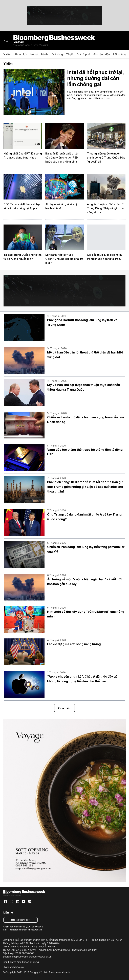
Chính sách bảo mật (14, 967)
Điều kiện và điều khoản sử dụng (21, 962)
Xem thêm (64, 708)
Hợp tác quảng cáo (20, 920)
